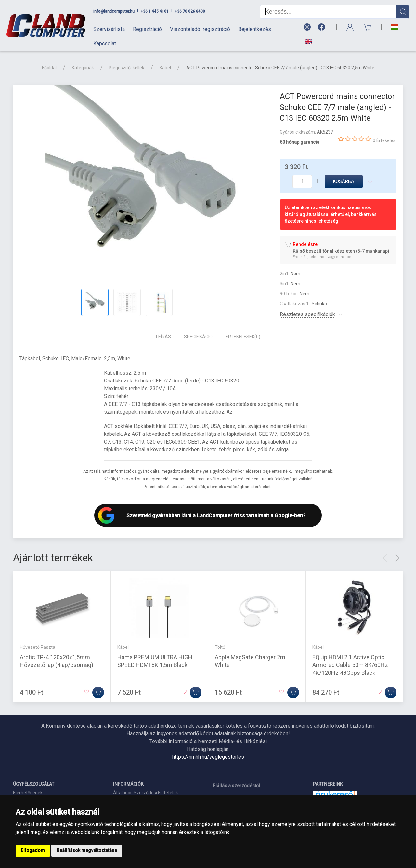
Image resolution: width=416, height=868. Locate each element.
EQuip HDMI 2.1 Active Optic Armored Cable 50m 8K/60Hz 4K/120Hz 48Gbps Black (350, 665)
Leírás (163, 337)
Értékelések (243, 337)
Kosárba (344, 181)
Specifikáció (198, 337)
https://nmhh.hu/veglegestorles (208, 757)
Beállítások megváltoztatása (87, 850)
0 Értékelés (384, 140)
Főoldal (49, 68)
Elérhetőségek (28, 793)
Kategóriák (83, 68)
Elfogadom (33, 850)
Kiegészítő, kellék (127, 68)
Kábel (165, 68)
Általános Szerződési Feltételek (146, 793)
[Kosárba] (98, 692)
